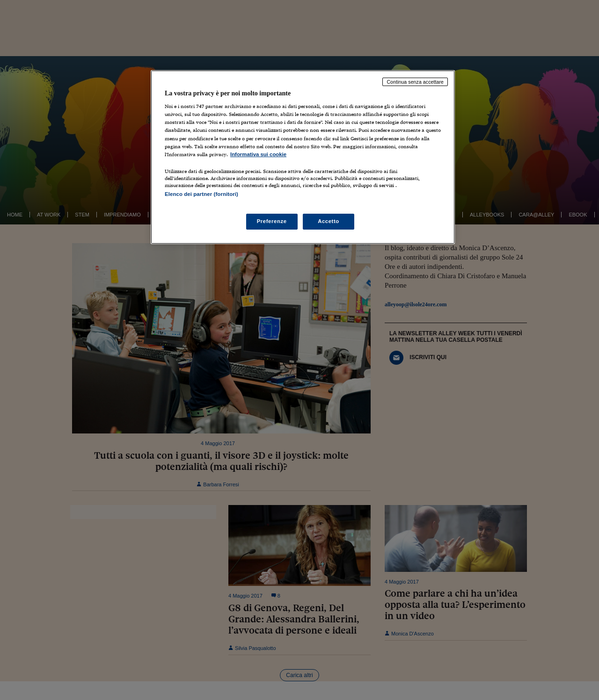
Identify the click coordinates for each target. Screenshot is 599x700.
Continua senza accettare (415, 82)
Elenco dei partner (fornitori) (201, 194)
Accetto (329, 221)
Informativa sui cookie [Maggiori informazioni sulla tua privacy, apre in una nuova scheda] (258, 154)
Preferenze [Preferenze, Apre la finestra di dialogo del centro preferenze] (272, 221)
